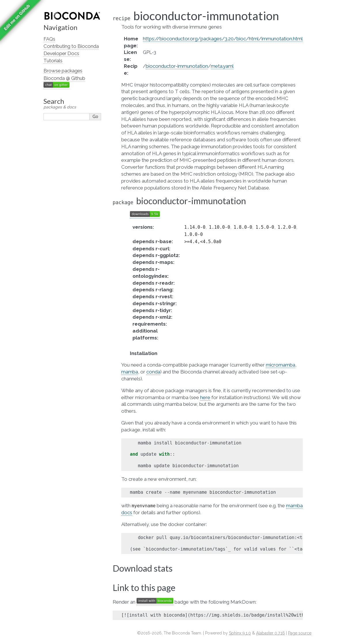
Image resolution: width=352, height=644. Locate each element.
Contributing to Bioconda (71, 46)
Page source (300, 633)
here (205, 397)
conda (153, 372)
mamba (130, 372)
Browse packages (63, 71)
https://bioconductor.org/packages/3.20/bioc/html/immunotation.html (223, 39)
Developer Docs (61, 53)
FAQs (49, 39)
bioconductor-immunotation (177, 66)
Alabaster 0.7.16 (270, 633)
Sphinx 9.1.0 (240, 633)
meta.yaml (222, 66)
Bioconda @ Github (64, 78)
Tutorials (53, 61)
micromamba (281, 365)
